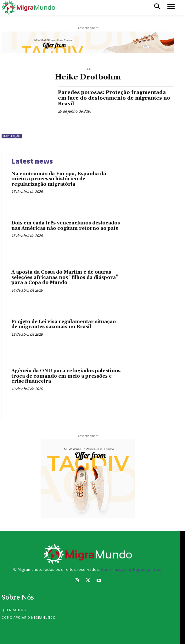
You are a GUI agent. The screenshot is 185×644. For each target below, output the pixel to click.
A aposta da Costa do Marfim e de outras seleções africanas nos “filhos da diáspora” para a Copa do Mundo (65, 277)
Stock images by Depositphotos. (132, 569)
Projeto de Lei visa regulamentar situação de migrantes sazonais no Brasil (64, 324)
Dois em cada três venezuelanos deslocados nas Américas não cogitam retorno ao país (66, 226)
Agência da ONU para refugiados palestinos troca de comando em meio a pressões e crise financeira (66, 376)
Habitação (12, 136)
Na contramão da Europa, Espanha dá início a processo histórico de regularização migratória (59, 179)
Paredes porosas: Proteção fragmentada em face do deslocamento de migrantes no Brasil (114, 98)
